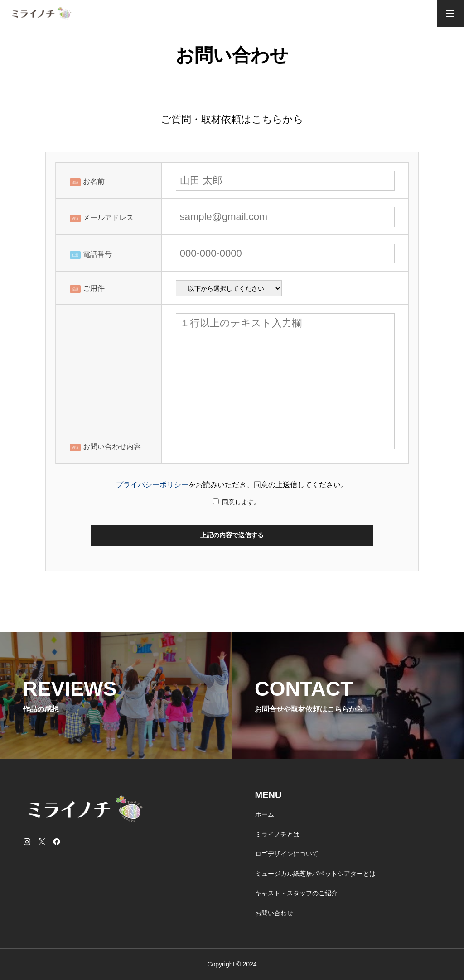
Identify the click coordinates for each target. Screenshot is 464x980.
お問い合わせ (274, 913)
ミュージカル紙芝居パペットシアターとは (315, 874)
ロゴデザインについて (287, 854)
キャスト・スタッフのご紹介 (296, 893)
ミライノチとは (277, 834)
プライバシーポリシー (152, 485)
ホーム (265, 814)
